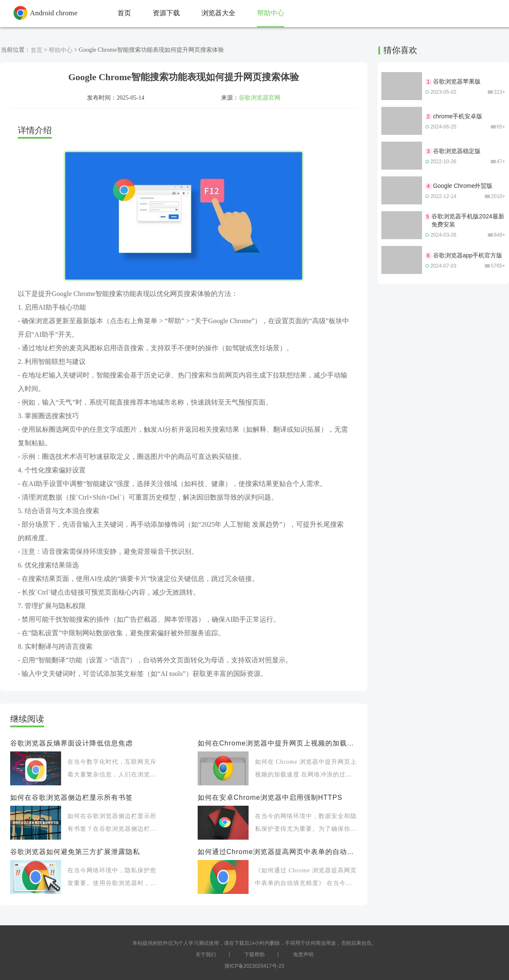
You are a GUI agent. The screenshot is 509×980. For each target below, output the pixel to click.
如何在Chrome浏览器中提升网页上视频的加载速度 (277, 743)
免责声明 (303, 955)
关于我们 (206, 955)
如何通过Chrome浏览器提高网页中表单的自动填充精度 (277, 852)
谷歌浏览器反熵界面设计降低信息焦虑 (71, 743)
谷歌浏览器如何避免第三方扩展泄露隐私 (75, 852)
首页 (36, 50)
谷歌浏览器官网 (260, 98)
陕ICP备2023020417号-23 (255, 966)
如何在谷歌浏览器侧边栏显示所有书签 (71, 797)
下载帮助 (255, 955)
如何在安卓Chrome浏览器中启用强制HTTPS (270, 797)
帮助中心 (61, 50)
